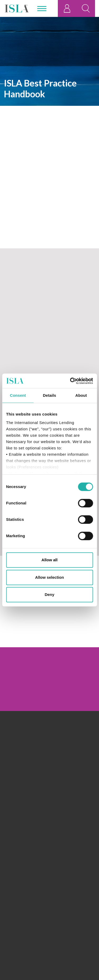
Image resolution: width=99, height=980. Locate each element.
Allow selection (49, 577)
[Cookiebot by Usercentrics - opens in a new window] (70, 381)
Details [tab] (50, 395)
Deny (49, 594)
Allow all (49, 560)
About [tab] (81, 395)
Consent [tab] (18, 395)
